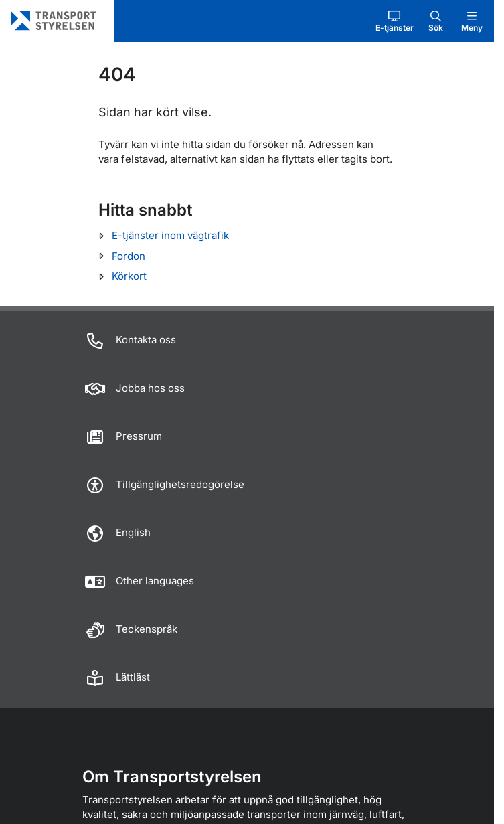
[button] (395, 21)
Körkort (129, 276)
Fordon (129, 256)
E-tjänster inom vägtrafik (170, 235)
